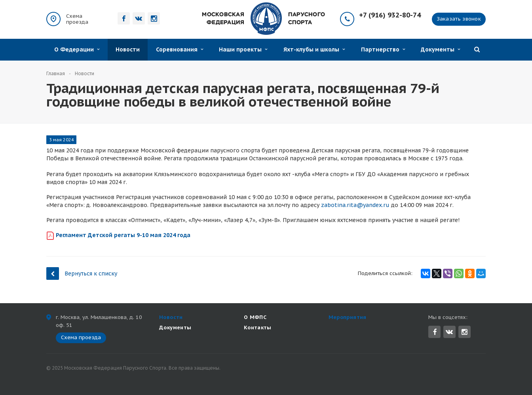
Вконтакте (449, 331)
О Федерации (77, 49)
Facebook (435, 332)
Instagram (465, 332)
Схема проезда (77, 19)
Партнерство (383, 49)
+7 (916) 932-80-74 (390, 15)
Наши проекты (243, 49)
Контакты (258, 328)
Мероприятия (348, 317)
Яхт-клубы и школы (314, 49)
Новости (128, 49)
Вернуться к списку (82, 273)
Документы (440, 49)
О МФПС (255, 317)
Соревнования (180, 49)
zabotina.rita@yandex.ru (355, 205)
